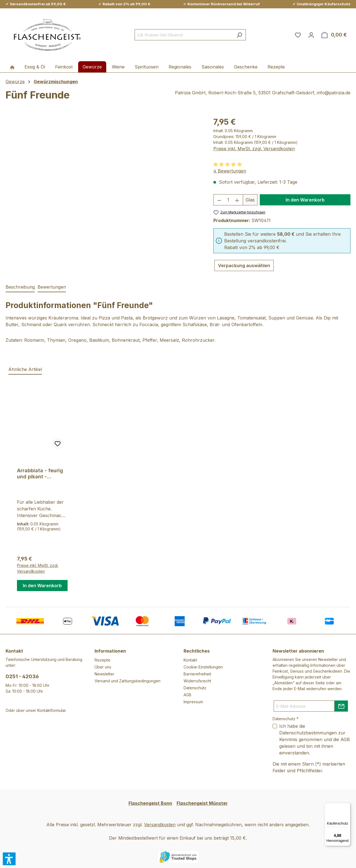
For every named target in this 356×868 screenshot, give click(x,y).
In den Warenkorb (305, 200)
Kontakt (190, 660)
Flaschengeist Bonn (150, 803)
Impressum (193, 702)
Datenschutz (195, 688)
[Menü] (347, 806)
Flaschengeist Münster (202, 803)
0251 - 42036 (22, 676)
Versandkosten (160, 825)
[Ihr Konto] (311, 35)
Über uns (103, 667)
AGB (187, 695)
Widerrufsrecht (197, 681)
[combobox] (184, 35)
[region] (104, 176)
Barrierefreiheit (197, 674)
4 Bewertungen (230, 171)
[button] (9, 859)
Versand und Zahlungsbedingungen (128, 681)
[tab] (20, 287)
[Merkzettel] (298, 35)
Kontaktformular (51, 710)
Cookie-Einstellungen (203, 667)
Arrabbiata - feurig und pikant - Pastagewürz (40, 474)
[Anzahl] (228, 200)
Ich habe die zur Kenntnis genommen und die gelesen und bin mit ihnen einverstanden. (315, 739)
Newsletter (104, 674)
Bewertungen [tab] (52, 287)
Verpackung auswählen (244, 265)
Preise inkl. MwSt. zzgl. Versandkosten (254, 149)
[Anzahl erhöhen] (237, 200)
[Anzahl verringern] (219, 200)
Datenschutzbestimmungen (308, 733)
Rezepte (102, 660)
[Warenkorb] (334, 35)
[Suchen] (239, 35)
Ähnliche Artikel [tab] (25, 369)
